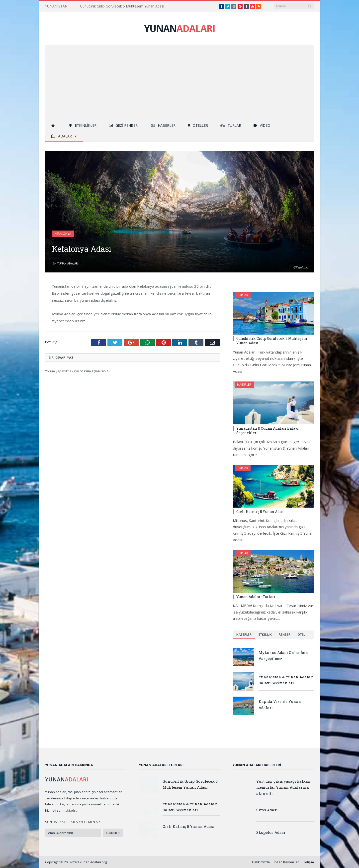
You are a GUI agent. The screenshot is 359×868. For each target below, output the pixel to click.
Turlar (231, 125)
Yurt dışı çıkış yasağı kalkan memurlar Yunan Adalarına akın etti (283, 787)
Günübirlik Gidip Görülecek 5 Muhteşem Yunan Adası (122, 6)
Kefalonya (63, 234)
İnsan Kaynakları (287, 862)
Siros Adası (267, 810)
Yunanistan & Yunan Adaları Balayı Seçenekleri (268, 431)
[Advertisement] (179, 83)
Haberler (163, 125)
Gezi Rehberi (124, 125)
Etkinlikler (83, 125)
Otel (301, 634)
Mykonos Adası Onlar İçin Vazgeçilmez (283, 655)
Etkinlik (265, 634)
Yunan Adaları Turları (256, 597)
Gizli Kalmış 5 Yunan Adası (261, 512)
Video (262, 125)
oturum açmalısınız (94, 371)
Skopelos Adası (271, 832)
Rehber (285, 634)
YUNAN (180, 28)
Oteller (198, 125)
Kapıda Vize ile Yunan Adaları (280, 704)
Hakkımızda (261, 862)
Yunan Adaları (68, 263)
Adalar (62, 136)
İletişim (309, 862)
